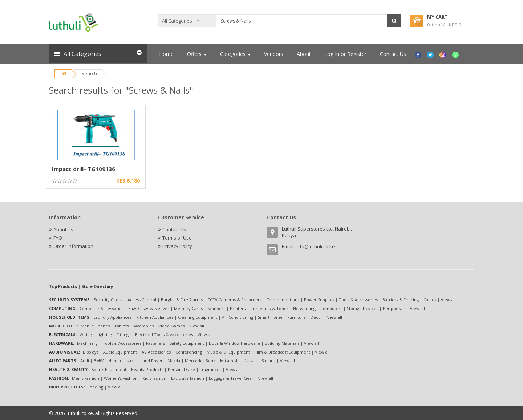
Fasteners (155, 343)
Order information (73, 246)
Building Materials (282, 343)
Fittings (123, 335)
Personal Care (181, 369)
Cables (430, 300)
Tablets (121, 326)
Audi (85, 361)
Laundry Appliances (112, 317)
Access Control (142, 300)
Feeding (95, 387)
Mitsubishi (230, 361)
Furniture (297, 317)
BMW (99, 361)
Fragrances (210, 369)
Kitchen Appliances (155, 317)
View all (448, 300)
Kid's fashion (154, 378)
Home (166, 54)
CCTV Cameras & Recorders (234, 300)
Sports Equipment (109, 369)
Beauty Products (147, 369)
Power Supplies (319, 300)
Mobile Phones (95, 326)
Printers (238, 308)
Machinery (87, 343)
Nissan (251, 361)
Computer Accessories (102, 308)
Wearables (143, 326)
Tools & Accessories (358, 300)
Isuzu (131, 361)
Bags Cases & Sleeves (149, 308)
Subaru (268, 361)
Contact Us (393, 54)
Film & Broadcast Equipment (282, 352)
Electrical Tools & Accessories (164, 335)
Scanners (216, 308)
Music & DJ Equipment (228, 352)
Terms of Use (177, 238)
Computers (331, 308)
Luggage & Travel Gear (231, 378)
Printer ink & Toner (269, 308)
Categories (235, 54)
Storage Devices (362, 308)
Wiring (86, 335)
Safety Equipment (187, 343)
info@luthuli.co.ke (315, 246)
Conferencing (189, 352)
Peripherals (394, 308)
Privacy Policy (177, 246)
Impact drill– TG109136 (84, 169)
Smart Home (270, 317)
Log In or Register (345, 54)
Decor (317, 317)
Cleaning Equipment (198, 317)
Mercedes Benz (200, 361)
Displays (91, 352)
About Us (63, 229)
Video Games (171, 326)
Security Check (108, 300)
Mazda (174, 361)
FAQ (58, 238)
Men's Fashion (86, 378)
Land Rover (152, 361)
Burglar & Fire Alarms (182, 300)
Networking (304, 308)
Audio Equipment (120, 352)
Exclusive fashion (188, 378)
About (304, 54)
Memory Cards (188, 308)
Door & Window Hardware (234, 343)
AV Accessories (156, 352)
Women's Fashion (121, 378)
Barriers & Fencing (401, 300)
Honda (115, 361)
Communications (283, 300)
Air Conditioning (238, 317)
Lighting (104, 335)
